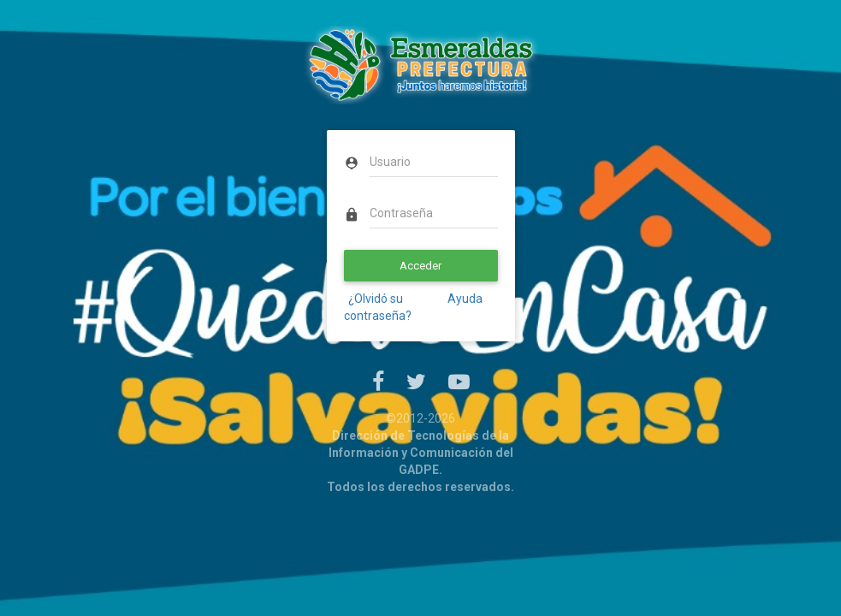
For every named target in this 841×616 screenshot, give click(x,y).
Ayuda (464, 299)
